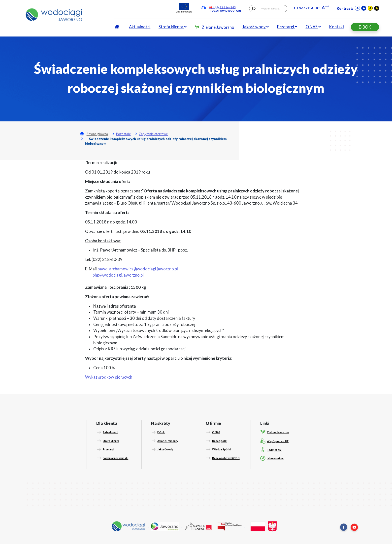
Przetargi (287, 27)
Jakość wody (256, 27)
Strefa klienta (173, 27)
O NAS (313, 27)
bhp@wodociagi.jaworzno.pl (118, 275)
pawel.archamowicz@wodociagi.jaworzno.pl (138, 269)
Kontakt (337, 27)
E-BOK (365, 27)
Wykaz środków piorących (109, 377)
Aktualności (140, 27)
